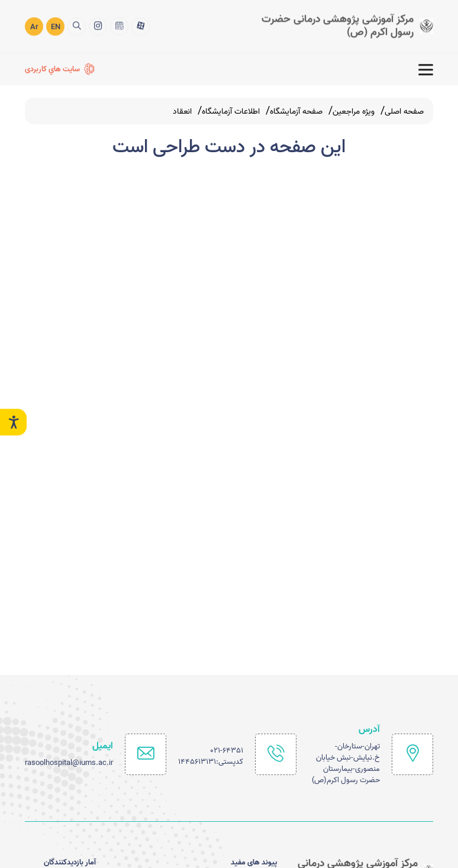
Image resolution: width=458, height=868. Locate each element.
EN (56, 26)
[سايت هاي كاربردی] (60, 68)
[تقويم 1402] (119, 25)
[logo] (336, 25)
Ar (34, 26)
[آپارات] (141, 25)
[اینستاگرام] (98, 25)
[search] (77, 25)
